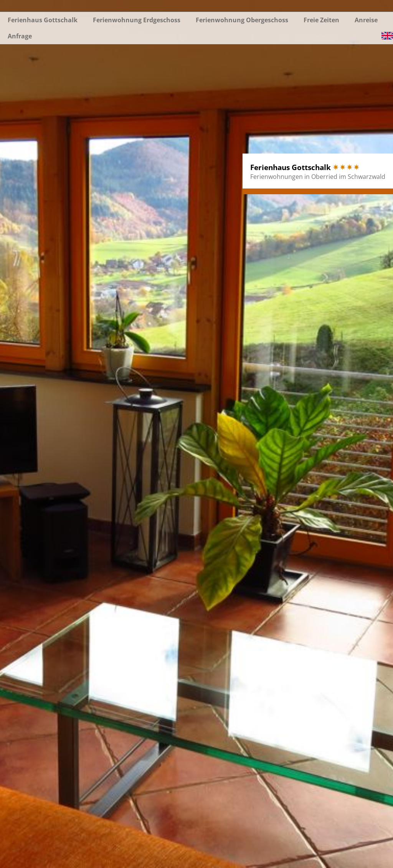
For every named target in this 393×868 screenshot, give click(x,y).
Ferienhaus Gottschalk (43, 20)
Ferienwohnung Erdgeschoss (137, 20)
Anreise (366, 20)
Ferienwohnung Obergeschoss (242, 20)
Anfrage (20, 36)
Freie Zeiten (321, 20)
